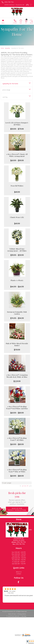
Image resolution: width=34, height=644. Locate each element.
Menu (3, 23)
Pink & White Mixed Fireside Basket (17, 344)
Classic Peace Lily (17, 217)
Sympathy (7, 48)
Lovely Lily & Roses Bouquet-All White (17, 124)
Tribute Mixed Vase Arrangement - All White (17, 250)
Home (2, 48)
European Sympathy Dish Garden (17, 313)
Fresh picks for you (17, 498)
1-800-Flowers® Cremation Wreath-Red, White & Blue (17, 376)
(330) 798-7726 (9, 2)
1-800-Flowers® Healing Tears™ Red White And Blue (17, 408)
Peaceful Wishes (17, 186)
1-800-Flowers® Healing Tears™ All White (17, 439)
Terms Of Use (12, 614)
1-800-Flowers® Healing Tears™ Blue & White (17, 471)
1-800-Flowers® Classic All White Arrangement (17, 155)
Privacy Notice (22, 614)
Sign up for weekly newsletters (17, 509)
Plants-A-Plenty (17, 280)
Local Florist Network (13, 616)
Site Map (24, 616)
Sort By (5, 97)
